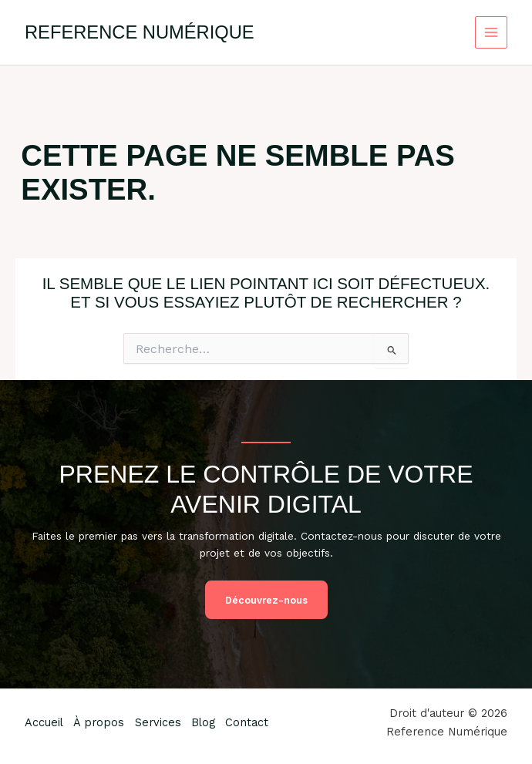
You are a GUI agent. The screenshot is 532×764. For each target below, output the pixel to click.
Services (162, 722)
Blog (209, 722)
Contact (255, 722)
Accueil (44, 722)
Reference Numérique (140, 32)
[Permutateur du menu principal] (492, 33)
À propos (101, 722)
